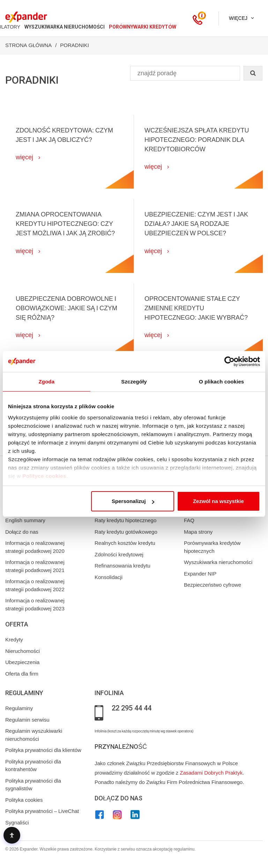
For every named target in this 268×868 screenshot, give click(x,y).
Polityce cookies (44, 476)
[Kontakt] (198, 18)
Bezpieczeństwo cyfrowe (213, 585)
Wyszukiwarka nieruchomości (218, 562)
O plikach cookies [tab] (221, 382)
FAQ (189, 520)
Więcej (238, 18)
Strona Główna (28, 45)
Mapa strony (198, 532)
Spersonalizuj (133, 501)
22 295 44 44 (132, 708)
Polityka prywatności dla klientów (43, 750)
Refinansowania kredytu (122, 566)
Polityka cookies (24, 800)
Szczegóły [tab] (134, 382)
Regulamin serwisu (27, 720)
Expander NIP (200, 574)
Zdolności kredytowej (119, 555)
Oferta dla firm (22, 674)
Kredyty (14, 640)
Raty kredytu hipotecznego (125, 520)
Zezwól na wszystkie (218, 501)
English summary (25, 520)
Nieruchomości (23, 651)
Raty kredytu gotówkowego (126, 532)
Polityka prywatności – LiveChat (42, 811)
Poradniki (75, 45)
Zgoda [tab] (47, 382)
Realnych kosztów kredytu (125, 543)
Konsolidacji (109, 577)
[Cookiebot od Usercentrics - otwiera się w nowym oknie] (229, 361)
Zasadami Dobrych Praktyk (211, 773)
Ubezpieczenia (22, 662)
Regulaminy (19, 708)
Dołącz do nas (22, 532)
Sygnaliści (17, 823)
